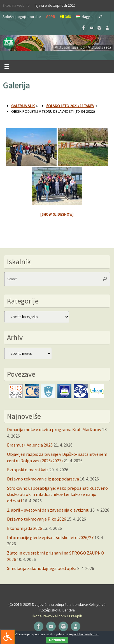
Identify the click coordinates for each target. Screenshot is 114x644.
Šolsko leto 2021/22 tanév (70, 106)
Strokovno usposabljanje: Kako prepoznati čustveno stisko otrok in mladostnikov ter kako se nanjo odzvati (57, 494)
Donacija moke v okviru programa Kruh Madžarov (54, 429)
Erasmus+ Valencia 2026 (30, 445)
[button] (57, 43)
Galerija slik (23, 106)
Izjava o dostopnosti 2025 (55, 5)
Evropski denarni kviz (28, 470)
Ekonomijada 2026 (25, 528)
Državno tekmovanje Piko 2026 (37, 519)
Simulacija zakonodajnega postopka (42, 568)
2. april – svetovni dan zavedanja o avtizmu (48, 510)
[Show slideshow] (57, 214)
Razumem (57, 640)
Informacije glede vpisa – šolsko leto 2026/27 (50, 537)
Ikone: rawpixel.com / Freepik (57, 616)
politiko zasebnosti (85, 634)
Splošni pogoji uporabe (22, 17)
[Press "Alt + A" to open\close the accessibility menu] (7, 637)
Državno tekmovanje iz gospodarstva (43, 479)
